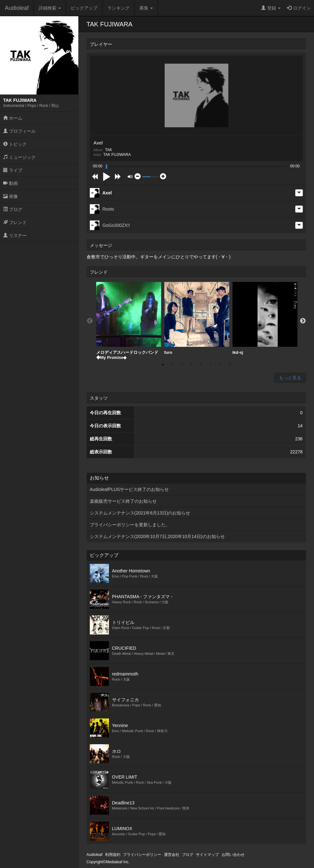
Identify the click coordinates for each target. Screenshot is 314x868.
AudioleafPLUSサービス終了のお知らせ (129, 489)
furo (197, 318)
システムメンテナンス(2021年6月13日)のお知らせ (140, 513)
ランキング (118, 8)
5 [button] (201, 365)
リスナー (15, 235)
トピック (15, 144)
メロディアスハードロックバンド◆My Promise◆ (129, 321)
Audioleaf (17, 8)
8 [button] (230, 365)
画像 (11, 196)
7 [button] (220, 365)
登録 (271, 8)
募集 (146, 8)
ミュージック (19, 157)
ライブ (13, 170)
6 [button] (211, 365)
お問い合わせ (233, 855)
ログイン (299, 8)
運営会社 (172, 855)
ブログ (13, 209)
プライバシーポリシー (142, 855)
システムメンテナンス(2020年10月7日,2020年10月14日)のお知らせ (157, 536)
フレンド (15, 222)
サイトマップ (207, 855)
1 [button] (163, 365)
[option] (129, 321)
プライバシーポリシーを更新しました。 (130, 525)
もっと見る (290, 378)
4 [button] (191, 365)
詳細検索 (50, 8)
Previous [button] (90, 321)
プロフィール (19, 131)
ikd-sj (265, 318)
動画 (11, 183)
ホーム (13, 118)
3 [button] (182, 365)
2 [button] (172, 365)
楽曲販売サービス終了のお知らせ (123, 501)
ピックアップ (84, 8)
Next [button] (303, 321)
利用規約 (113, 855)
